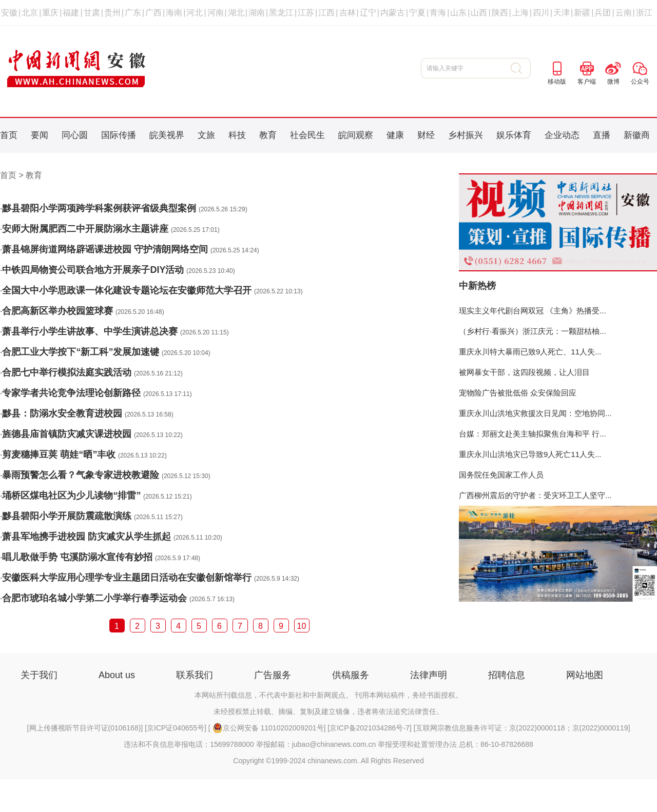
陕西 (500, 13)
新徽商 (637, 135)
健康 (395, 135)
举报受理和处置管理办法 (417, 744)
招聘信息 (507, 675)
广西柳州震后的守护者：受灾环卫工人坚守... (535, 495)
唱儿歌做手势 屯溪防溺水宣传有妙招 (77, 557)
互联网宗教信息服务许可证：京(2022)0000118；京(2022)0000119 (522, 728)
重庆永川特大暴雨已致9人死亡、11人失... (530, 352)
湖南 (257, 13)
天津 (562, 13)
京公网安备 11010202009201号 (268, 728)
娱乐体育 (514, 135)
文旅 (206, 135)
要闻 (40, 135)
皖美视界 (167, 135)
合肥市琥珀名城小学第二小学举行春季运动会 (94, 598)
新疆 (582, 13)
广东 (133, 13)
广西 (153, 13)
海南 (174, 13)
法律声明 (429, 675)
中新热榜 (477, 286)
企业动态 (562, 135)
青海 (438, 13)
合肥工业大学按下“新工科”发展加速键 (81, 352)
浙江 (644, 13)
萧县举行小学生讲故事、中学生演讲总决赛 (90, 331)
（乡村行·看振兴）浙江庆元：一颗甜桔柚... (533, 331)
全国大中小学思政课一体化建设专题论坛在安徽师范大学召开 (127, 290)
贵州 (112, 13)
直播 (602, 135)
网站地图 (585, 675)
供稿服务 (351, 675)
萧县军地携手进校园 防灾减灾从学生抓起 (86, 537)
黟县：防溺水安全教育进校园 (62, 413)
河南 (216, 13)
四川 (541, 13)
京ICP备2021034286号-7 (370, 728)
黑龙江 (281, 13)
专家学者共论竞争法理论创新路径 (71, 393)
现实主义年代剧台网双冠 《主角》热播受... (533, 311)
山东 (458, 13)
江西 (326, 13)
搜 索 (521, 68)
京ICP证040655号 (176, 728)
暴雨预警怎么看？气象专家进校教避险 (81, 475)
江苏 (306, 13)
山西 (479, 13)
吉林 (347, 13)
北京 (30, 13)
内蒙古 (393, 13)
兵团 (603, 13)
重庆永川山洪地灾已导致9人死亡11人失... (530, 454)
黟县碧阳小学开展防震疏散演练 (67, 516)
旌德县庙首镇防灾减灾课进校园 (67, 434)
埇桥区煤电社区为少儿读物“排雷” (71, 496)
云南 (624, 13)
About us (117, 675)
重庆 (50, 13)
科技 (237, 135)
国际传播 (119, 135)
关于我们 (39, 675)
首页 (9, 135)
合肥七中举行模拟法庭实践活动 (67, 372)
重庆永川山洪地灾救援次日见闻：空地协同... (535, 413)
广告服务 (273, 675)
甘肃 (92, 13)
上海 (520, 13)
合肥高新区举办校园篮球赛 (57, 311)
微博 (613, 82)
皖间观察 (356, 135)
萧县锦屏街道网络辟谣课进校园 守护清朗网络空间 (105, 249)
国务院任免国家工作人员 (501, 475)
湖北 (236, 13)
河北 (195, 13)
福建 (71, 13)
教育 (268, 135)
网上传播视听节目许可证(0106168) (85, 728)
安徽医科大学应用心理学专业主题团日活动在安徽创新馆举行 (127, 578)
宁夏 (417, 13)
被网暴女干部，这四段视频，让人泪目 (524, 372)
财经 (426, 135)
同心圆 (75, 135)
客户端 (587, 82)
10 (302, 626)
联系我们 (195, 675)
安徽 (9, 13)
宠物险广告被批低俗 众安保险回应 (518, 393)
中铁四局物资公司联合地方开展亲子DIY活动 (93, 270)
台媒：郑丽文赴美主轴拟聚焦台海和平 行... (533, 434)
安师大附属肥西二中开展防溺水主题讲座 (85, 229)
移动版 (557, 82)
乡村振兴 (466, 135)
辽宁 (368, 13)
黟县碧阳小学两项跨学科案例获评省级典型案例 (99, 208)
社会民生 (307, 135)
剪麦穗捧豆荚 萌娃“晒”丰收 (59, 454)
